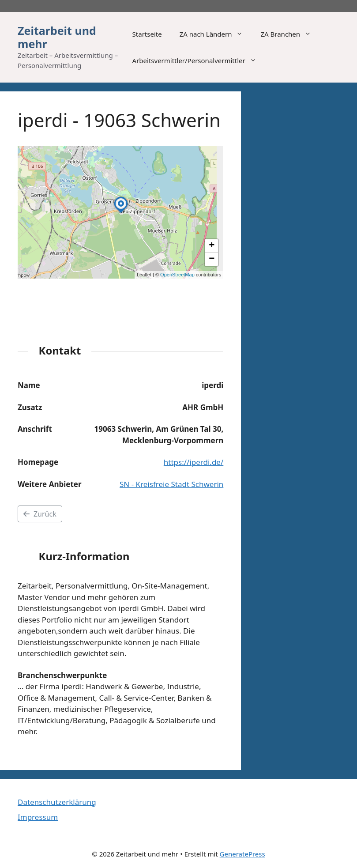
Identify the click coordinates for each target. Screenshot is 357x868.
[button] (121, 213)
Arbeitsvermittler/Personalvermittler (199, 60)
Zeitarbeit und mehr (57, 37)
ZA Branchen (290, 34)
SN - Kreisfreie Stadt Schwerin (171, 484)
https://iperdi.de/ (194, 462)
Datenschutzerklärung (57, 802)
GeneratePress (242, 854)
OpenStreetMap (177, 275)
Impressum (38, 817)
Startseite (147, 34)
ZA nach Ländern (216, 34)
